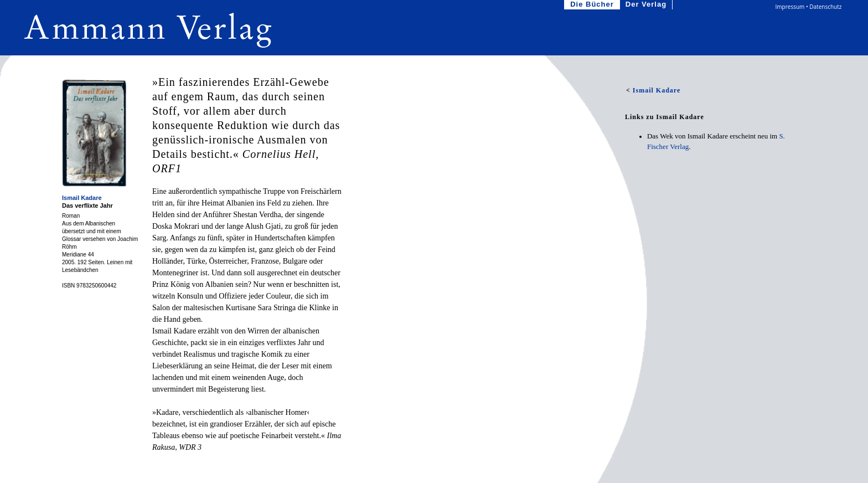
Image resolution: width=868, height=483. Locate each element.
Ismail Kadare (82, 198)
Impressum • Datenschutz (809, 7)
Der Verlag (647, 5)
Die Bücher (593, 5)
